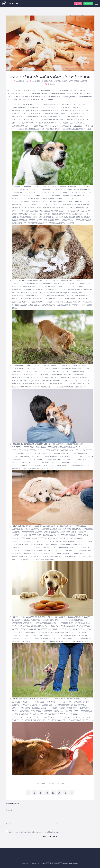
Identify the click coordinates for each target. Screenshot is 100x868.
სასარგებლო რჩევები (71, 81)
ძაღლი (84, 81)
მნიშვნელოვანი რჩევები (52, 783)
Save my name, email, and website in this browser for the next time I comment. (34, 832)
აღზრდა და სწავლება (53, 81)
